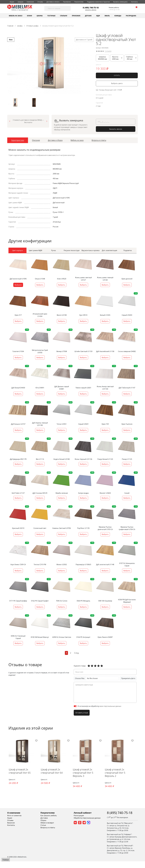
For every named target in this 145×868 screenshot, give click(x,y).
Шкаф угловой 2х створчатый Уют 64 (52, 780)
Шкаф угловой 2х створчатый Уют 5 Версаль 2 (124, 781)
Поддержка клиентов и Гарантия (98, 2)
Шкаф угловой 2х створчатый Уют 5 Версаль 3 (90, 781)
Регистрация (79, 822)
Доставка (44, 825)
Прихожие (76, 16)
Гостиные (51, 16)
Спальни (64, 16)
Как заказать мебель (49, 822)
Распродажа (131, 16)
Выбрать (40, 286)
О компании (14, 819)
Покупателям (79, 2)
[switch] (75, 708)
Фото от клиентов (14, 822)
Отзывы (40, 2)
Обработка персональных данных (87, 825)
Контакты (134, 2)
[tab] (18, 143)
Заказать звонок (91, 10)
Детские (88, 16)
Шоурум (20, 2)
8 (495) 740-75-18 (91, 8)
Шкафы (40, 16)
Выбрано (18, 286)
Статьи (43, 832)
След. (77, 654)
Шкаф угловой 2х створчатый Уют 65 (18, 780)
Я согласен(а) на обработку (99, 708)
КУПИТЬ (117, 75)
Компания (30, 2)
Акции (12, 2)
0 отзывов (108, 51)
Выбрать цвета (117, 83)
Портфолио (67, 2)
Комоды (118, 16)
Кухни (30, 16)
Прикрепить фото (128, 680)
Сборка (43, 827)
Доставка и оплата (53, 2)
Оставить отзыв (82, 714)
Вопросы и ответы (48, 834)
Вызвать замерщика (120, 2)
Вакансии (11, 829)
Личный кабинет (83, 819)
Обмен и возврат (47, 829)
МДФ (98, 16)
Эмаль (107, 16)
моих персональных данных (110, 708)
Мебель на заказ (16, 16)
